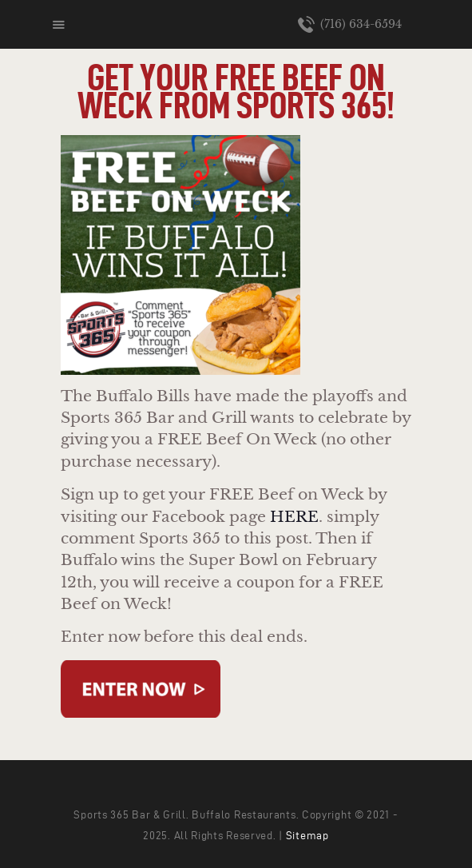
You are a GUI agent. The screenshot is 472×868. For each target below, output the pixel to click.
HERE (294, 517)
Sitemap (307, 836)
